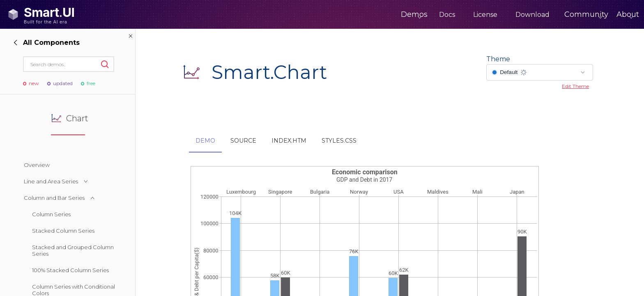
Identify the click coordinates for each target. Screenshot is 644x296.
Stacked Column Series (63, 231)
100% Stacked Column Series (70, 270)
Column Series (51, 214)
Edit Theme (575, 86)
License (451, 15)
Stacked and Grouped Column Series (73, 250)
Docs (413, 15)
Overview (37, 165)
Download (498, 15)
